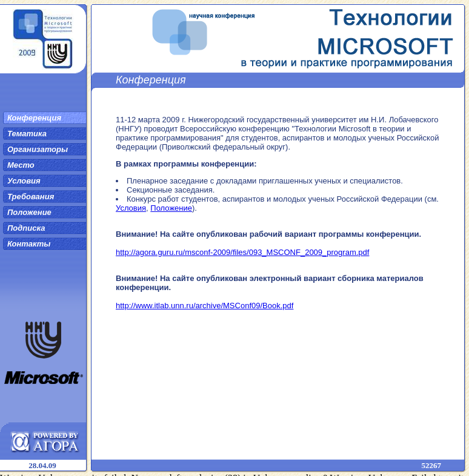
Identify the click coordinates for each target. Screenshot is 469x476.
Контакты (29, 244)
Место (21, 165)
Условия (24, 181)
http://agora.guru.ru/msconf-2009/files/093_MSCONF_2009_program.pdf (242, 252)
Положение (29, 212)
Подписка (26, 228)
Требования (31, 197)
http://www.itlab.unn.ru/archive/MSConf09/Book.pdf (205, 306)
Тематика (27, 134)
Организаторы (38, 149)
